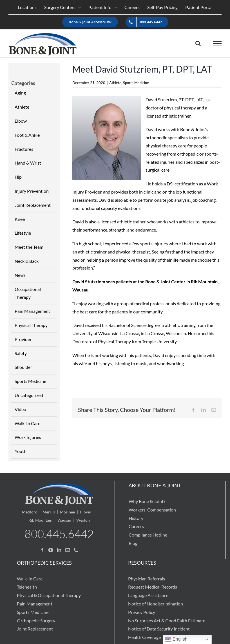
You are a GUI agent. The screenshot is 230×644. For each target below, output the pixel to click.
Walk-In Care (27, 423)
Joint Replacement (33, 205)
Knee (20, 219)
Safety (21, 353)
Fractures (24, 149)
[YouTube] (51, 550)
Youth (21, 451)
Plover (86, 512)
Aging (20, 93)
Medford (30, 512)
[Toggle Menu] (217, 44)
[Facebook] (42, 550)
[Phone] (76, 550)
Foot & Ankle (27, 135)
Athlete (115, 83)
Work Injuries (28, 437)
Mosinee (67, 512)
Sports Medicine (136, 83)
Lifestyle (23, 233)
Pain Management (32, 311)
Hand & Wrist (28, 163)
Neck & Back (27, 261)
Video (20, 409)
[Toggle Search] (198, 43)
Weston (83, 520)
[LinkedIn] (59, 550)
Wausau (64, 520)
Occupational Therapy (28, 293)
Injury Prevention (32, 191)
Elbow (21, 121)
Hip (18, 177)
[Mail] (68, 550)
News (20, 275)
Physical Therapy (31, 325)
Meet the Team (29, 247)
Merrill (49, 512)
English (176, 639)
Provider (23, 339)
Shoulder (23, 367)
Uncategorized (29, 395)
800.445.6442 (59, 534)
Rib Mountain (40, 520)
